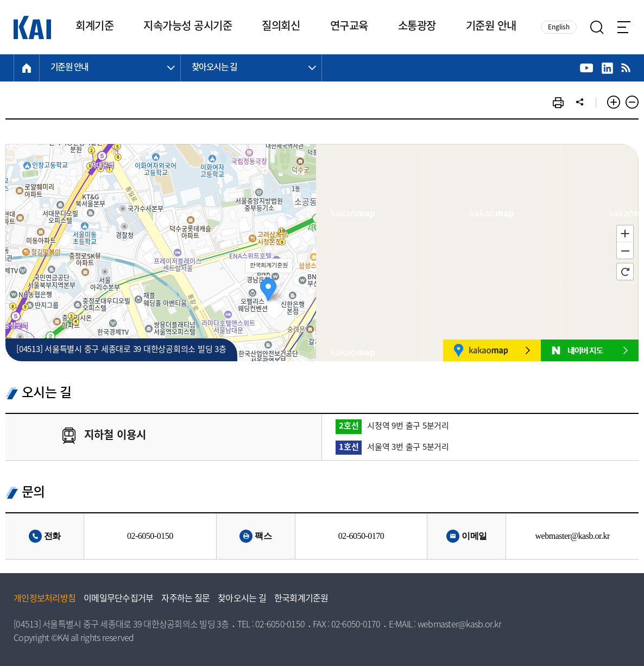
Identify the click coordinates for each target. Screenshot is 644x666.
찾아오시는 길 (242, 599)
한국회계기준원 (301, 599)
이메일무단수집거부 (118, 599)
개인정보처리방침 (45, 599)
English (559, 27)
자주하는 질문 (185, 599)
